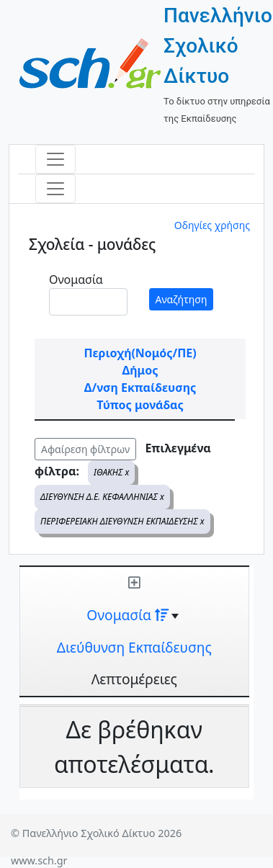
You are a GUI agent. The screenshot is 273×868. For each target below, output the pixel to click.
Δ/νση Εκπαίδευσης (140, 388)
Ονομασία (76, 279)
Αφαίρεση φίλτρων (85, 449)
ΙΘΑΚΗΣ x (111, 472)
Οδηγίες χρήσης (212, 225)
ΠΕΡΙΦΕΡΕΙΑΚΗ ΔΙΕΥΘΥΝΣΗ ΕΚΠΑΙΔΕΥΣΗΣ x (122, 521)
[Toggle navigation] (55, 159)
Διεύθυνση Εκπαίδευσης (134, 647)
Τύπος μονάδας (140, 405)
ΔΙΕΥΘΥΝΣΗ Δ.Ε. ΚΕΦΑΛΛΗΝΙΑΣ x (102, 497)
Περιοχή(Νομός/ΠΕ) (140, 353)
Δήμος (140, 370)
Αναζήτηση (182, 299)
